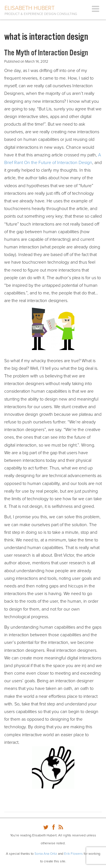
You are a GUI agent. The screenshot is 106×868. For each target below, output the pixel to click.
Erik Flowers (73, 854)
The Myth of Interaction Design (46, 53)
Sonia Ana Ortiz (46, 854)
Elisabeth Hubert (30, 8)
